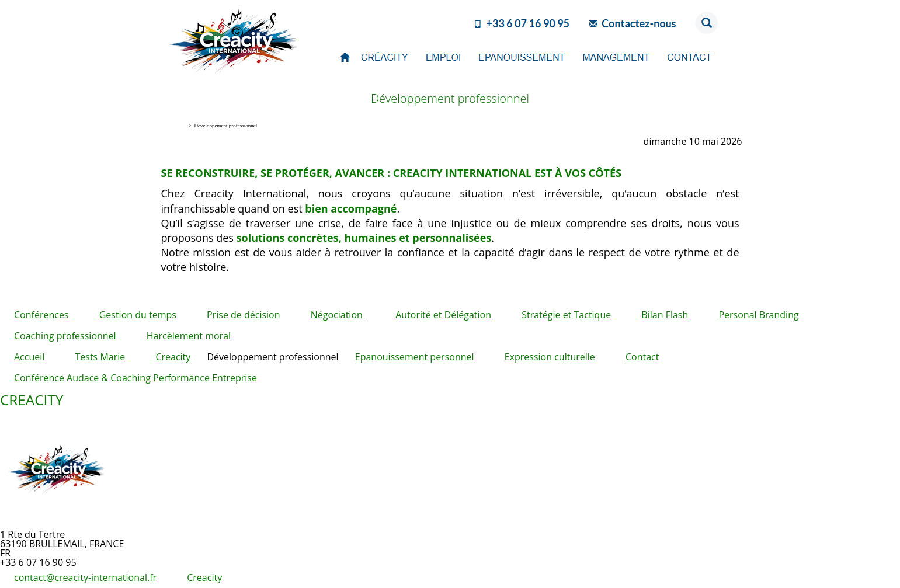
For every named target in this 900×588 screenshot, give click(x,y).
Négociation (338, 315)
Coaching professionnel (65, 336)
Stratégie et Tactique (566, 315)
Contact (642, 357)
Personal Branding (758, 315)
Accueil (29, 357)
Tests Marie (100, 357)
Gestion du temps (138, 315)
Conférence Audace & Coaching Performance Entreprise (135, 378)
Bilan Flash (665, 315)
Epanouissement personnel (415, 357)
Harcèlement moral (189, 336)
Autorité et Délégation (443, 315)
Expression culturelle (550, 357)
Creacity (173, 357)
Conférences (41, 315)
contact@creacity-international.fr (85, 577)
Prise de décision (243, 315)
